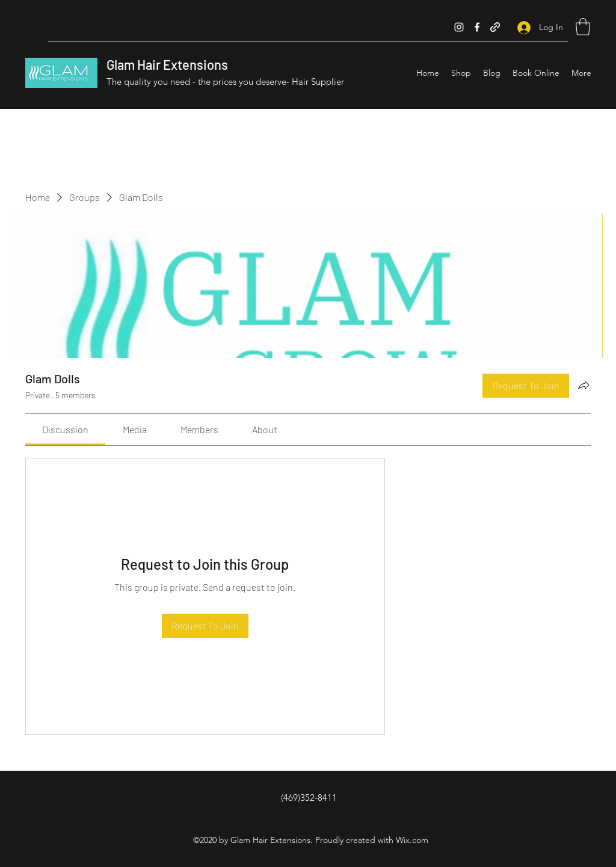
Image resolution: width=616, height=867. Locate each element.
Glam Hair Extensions (167, 64)
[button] (583, 27)
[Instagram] (459, 27)
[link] (65, 429)
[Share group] (584, 385)
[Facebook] (477, 27)
